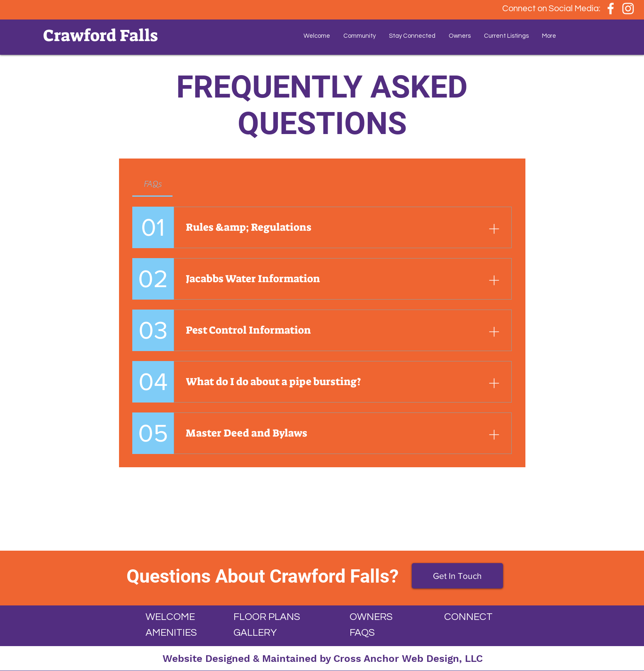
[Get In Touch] (457, 576)
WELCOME (170, 617)
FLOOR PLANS (267, 617)
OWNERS (371, 617)
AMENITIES (171, 633)
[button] (360, 36)
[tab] (153, 184)
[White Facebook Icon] (611, 9)
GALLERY (255, 633)
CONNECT (468, 617)
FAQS (362, 633)
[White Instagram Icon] (628, 9)
